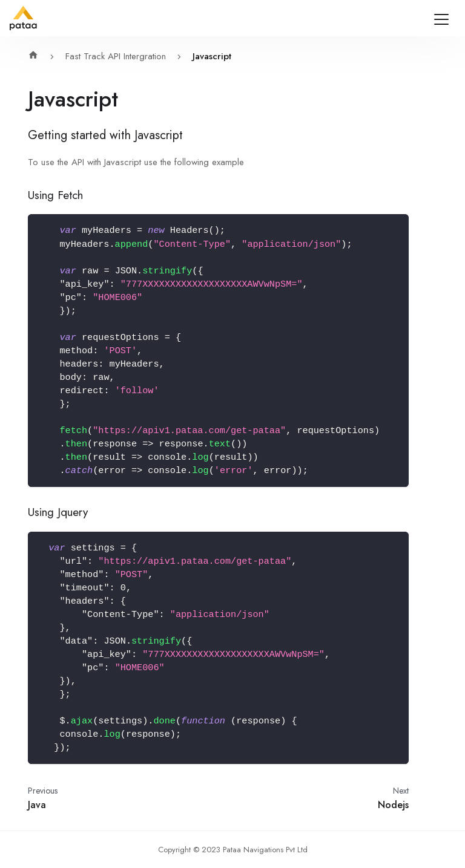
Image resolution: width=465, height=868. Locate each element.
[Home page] (36, 57)
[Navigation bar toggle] (441, 19)
